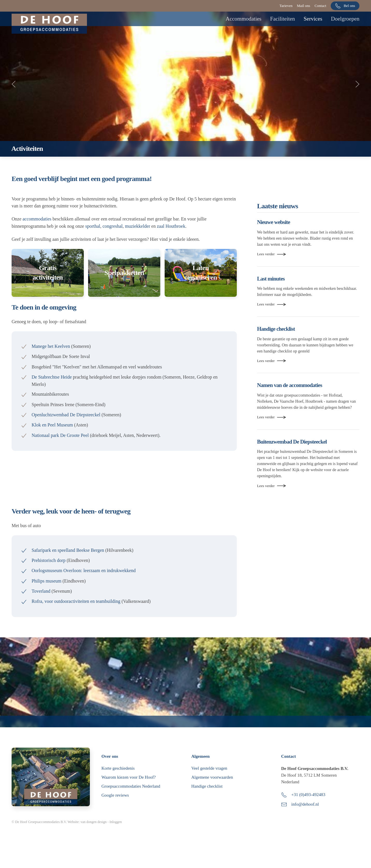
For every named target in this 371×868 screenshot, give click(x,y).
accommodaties (37, 219)
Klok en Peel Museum (52, 425)
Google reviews (115, 807)
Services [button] (313, 19)
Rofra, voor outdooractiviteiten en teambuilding (76, 601)
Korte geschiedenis (118, 780)
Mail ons (303, 6)
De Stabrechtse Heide (52, 377)
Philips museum (47, 581)
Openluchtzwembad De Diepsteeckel (66, 415)
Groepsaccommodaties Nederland (131, 798)
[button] (14, 84)
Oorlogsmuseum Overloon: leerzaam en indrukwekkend (84, 570)
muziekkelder (138, 226)
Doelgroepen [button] (345, 19)
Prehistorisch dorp (49, 560)
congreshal (113, 226)
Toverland (41, 591)
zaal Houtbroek (171, 226)
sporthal (93, 226)
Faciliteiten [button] (282, 19)
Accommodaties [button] (244, 19)
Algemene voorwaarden (212, 789)
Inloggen (116, 833)
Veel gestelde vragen (209, 780)
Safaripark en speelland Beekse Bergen (68, 550)
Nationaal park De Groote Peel (61, 435)
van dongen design (94, 833)
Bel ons (345, 6)
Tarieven (286, 6)
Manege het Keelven (51, 346)
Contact (320, 6)
